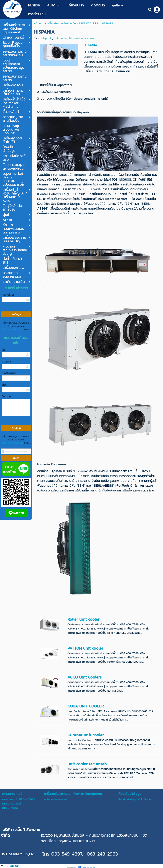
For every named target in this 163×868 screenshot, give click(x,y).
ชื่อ (3, 350)
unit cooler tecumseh (87, 764)
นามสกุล (6, 362)
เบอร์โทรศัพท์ (9, 373)
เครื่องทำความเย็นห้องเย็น (61, 23)
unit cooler (61, 38)
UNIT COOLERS (89, 23)
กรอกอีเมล (8, 295)
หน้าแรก (39, 23)
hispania (47, 38)
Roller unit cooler (83, 619)
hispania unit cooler (82, 38)
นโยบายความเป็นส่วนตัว (13, 329)
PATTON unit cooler (85, 648)
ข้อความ (6, 397)
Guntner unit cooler (86, 735)
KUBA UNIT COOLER (86, 706)
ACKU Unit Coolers (85, 677)
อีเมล (4, 385)
